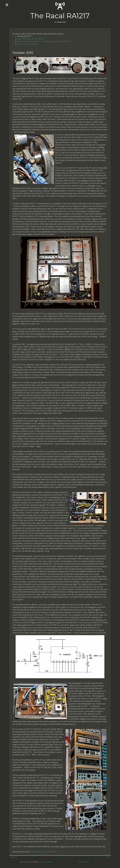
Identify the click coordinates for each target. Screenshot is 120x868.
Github (86, 862)
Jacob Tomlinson (46, 862)
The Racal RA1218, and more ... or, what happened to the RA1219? (44, 41)
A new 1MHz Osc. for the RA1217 (31, 39)
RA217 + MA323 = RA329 (27, 44)
